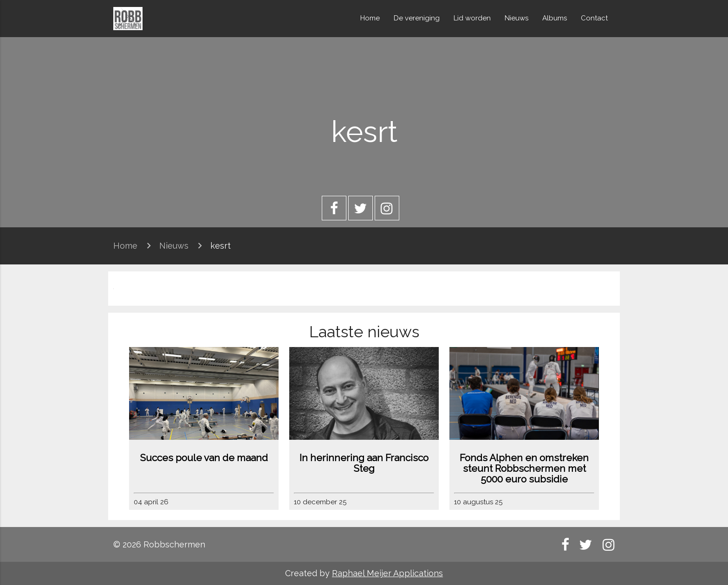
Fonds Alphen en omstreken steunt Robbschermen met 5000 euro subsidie (524, 468)
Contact (594, 18)
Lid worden (472, 18)
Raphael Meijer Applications (387, 573)
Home (370, 18)
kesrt (221, 246)
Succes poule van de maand (204, 458)
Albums (555, 18)
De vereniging (417, 18)
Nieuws (517, 18)
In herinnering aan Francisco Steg (364, 463)
